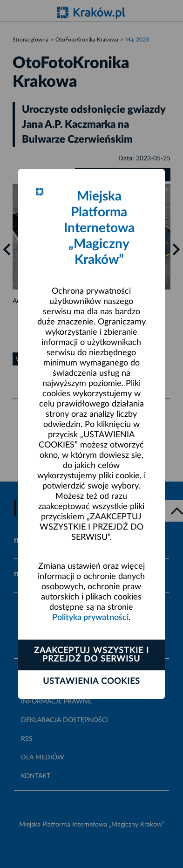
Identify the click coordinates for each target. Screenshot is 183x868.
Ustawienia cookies (91, 682)
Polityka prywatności (90, 618)
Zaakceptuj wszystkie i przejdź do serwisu (91, 655)
